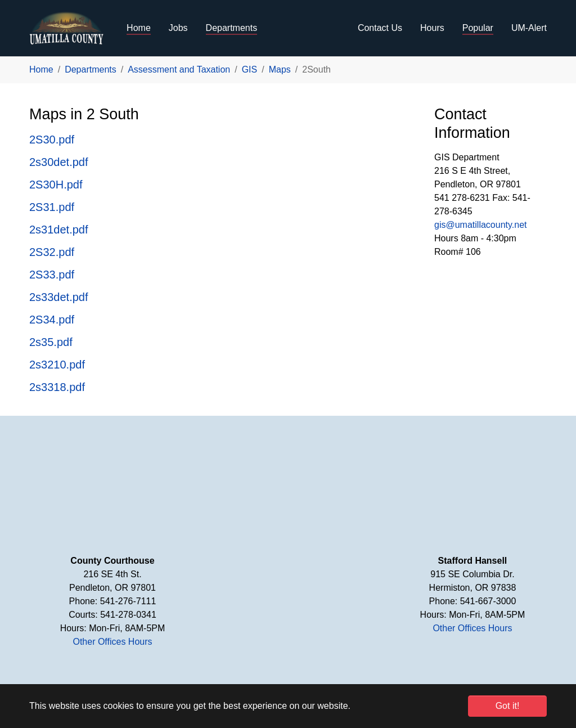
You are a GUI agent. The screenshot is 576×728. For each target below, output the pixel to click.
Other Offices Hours (112, 642)
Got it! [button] (508, 706)
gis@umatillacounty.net (480, 225)
